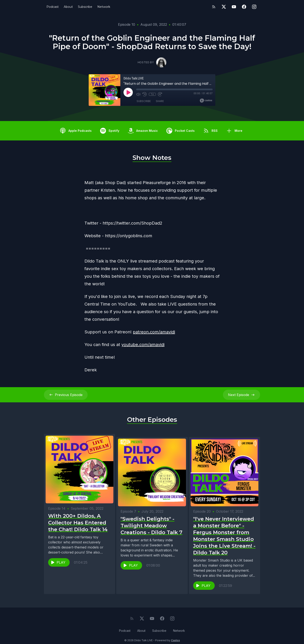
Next (242, 395)
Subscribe (85, 7)
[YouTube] (234, 7)
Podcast (53, 7)
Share (160, 101)
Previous (66, 395)
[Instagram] (254, 7)
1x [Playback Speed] (152, 94)
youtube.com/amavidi (143, 345)
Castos (175, 635)
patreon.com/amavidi (154, 332)
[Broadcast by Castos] (206, 101)
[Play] (128, 92)
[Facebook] (244, 7)
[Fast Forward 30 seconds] (160, 94)
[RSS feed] (214, 7)
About (68, 7)
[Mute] (138, 94)
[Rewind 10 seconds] (145, 94)
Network (104, 7)
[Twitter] (224, 7)
